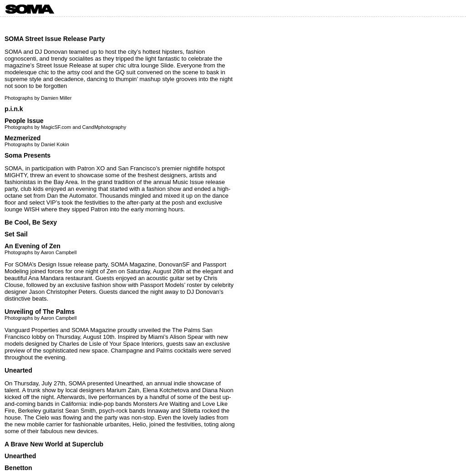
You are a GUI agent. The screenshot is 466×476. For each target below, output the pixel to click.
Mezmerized (23, 138)
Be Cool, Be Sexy (31, 222)
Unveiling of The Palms (40, 312)
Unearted (18, 370)
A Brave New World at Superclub (54, 444)
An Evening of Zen (33, 246)
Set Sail (16, 234)
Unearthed (20, 456)
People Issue (24, 121)
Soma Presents (28, 155)
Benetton (18, 468)
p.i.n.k (14, 109)
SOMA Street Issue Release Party (55, 39)
